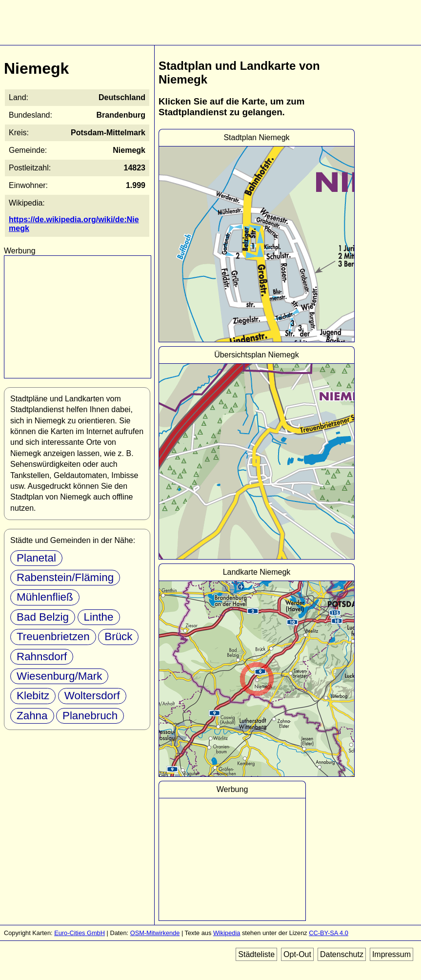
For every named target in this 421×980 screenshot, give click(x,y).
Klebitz (33, 696)
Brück (118, 636)
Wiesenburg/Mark (59, 676)
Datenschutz (342, 954)
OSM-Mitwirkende (155, 933)
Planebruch (90, 716)
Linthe (99, 617)
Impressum (391, 954)
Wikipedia (227, 933)
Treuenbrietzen (53, 636)
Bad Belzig (43, 617)
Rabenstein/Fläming (65, 577)
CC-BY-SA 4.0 (329, 933)
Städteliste (256, 954)
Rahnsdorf (42, 657)
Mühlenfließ (45, 597)
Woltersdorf (92, 696)
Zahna (32, 716)
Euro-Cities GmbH (80, 933)
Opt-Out (297, 954)
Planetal (36, 558)
